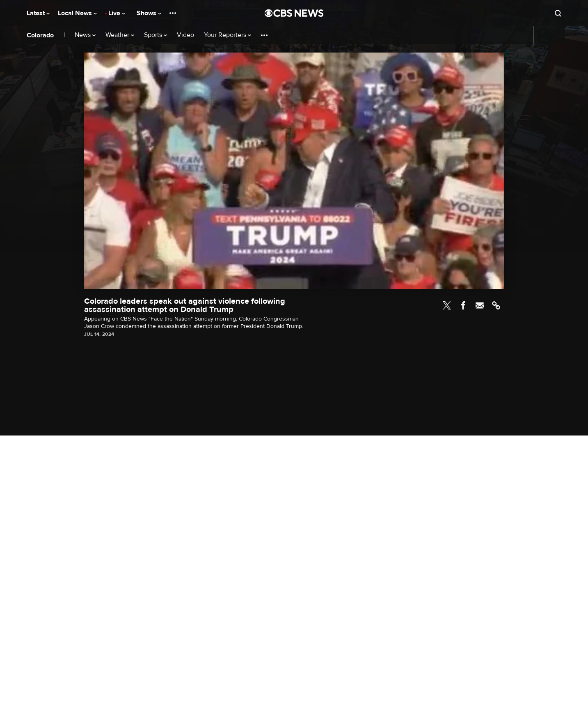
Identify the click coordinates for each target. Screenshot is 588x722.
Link (496, 305)
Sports (156, 35)
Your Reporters (228, 35)
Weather (120, 35)
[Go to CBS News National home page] (294, 13)
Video (185, 35)
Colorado (40, 35)
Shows (149, 13)
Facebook (463, 305)
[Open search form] (558, 13)
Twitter (447, 305)
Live (117, 13)
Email (480, 305)
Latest (38, 13)
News (85, 35)
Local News (77, 13)
